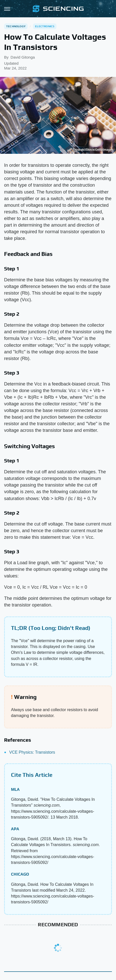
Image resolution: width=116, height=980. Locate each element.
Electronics (45, 26)
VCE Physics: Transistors (32, 752)
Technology (16, 26)
